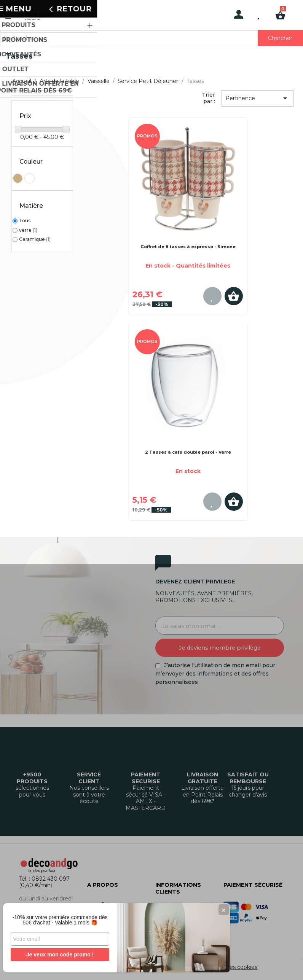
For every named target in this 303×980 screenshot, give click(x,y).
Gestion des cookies (231, 967)
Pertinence (258, 98)
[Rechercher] (151, 38)
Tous (25, 221)
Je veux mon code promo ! (57, 955)
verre (28, 230)
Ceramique (35, 239)
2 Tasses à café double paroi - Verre (188, 452)
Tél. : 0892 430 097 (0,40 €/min (44, 882)
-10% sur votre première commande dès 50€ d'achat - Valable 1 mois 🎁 (57, 917)
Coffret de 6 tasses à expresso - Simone (188, 247)
